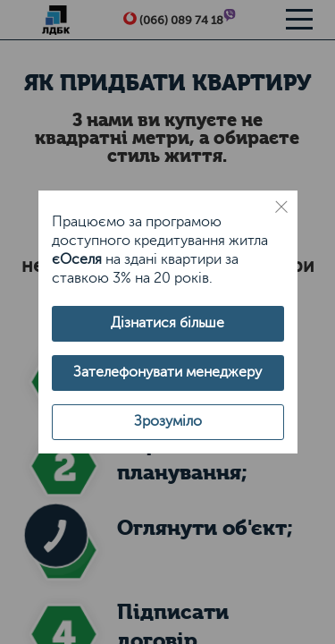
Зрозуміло (168, 421)
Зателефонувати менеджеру (167, 372)
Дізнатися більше (167, 323)
